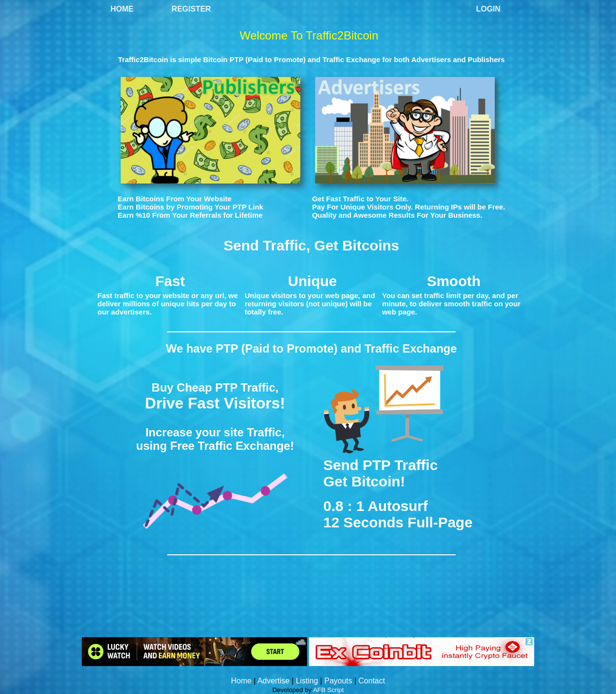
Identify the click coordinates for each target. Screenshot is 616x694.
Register (192, 9)
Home (122, 9)
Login (488, 9)
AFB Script (328, 690)
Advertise (274, 681)
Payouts (338, 681)
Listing (307, 681)
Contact (372, 681)
